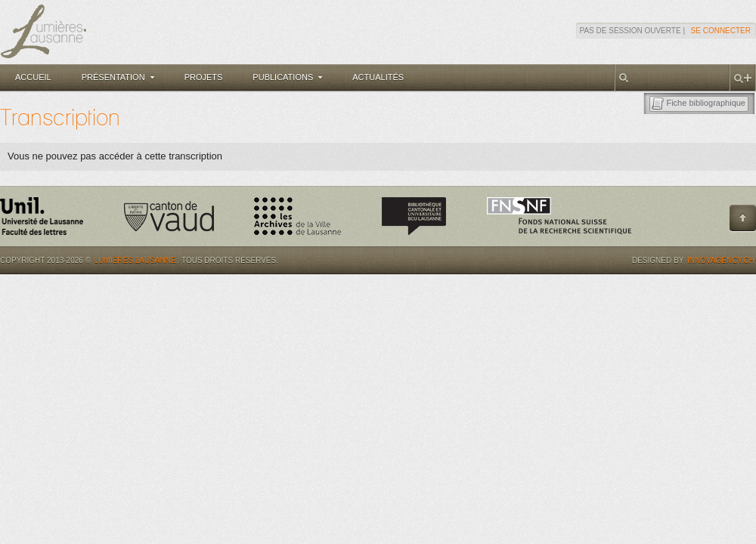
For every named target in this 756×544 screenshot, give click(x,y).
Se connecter (721, 31)
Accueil (33, 77)
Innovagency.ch (721, 260)
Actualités (378, 77)
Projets (204, 77)
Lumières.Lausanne (135, 260)
